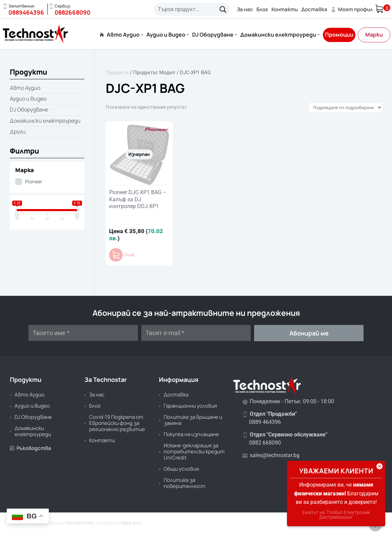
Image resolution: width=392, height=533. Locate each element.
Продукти (117, 73)
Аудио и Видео (166, 35)
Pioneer (34, 181)
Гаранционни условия (190, 406)
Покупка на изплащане (191, 434)
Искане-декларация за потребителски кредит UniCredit (194, 452)
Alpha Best (131, 523)
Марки (374, 35)
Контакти (285, 9)
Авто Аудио (123, 35)
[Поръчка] (346, 108)
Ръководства (30, 448)
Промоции (339, 35)
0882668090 (73, 12)
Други (18, 131)
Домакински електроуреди (278, 35)
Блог (262, 9)
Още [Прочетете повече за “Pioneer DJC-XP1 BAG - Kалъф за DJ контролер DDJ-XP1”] (129, 255)
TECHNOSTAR (79, 523)
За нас (245, 9)
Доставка (314, 9)
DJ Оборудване (213, 35)
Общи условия (181, 469)
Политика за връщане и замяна (193, 420)
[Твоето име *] (83, 333)
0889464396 (26, 12)
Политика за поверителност (184, 483)
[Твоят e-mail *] (196, 333)
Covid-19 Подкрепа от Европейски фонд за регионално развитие (117, 423)
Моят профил (352, 9)
